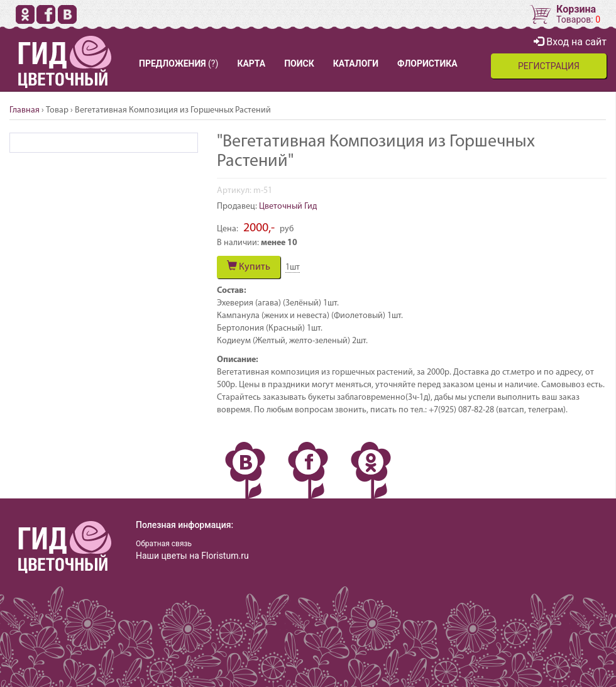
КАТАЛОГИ (356, 63)
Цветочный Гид (288, 206)
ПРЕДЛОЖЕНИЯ (173, 63)
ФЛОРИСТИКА (427, 63)
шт (293, 267)
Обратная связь (164, 544)
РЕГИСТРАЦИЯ (549, 66)
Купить (249, 267)
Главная (25, 110)
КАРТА (251, 63)
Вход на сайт (570, 42)
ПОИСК (299, 63)
